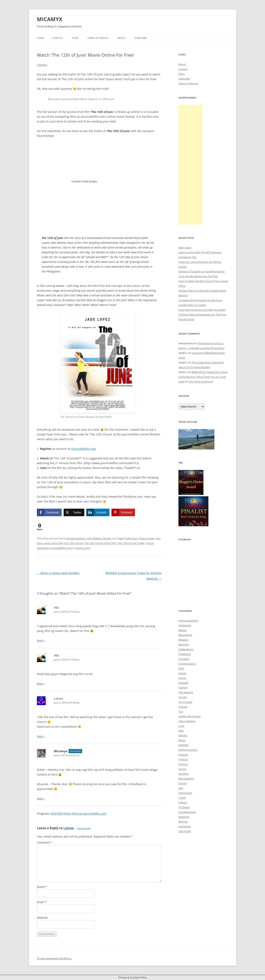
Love (181, 726)
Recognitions (186, 779)
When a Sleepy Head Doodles (58, 573)
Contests (184, 659)
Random (184, 774)
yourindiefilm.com (61, 548)
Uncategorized (187, 812)
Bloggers (184, 640)
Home (40, 38)
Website (42, 918)
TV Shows (184, 807)
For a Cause (185, 702)
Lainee (69, 828)
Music (182, 740)
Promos (183, 764)
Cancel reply (84, 828)
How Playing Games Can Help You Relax (202, 310)
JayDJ (181, 382)
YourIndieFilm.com (83, 449)
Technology (185, 793)
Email (42, 902)
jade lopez (132, 538)
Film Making (94, 538)
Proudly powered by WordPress (54, 958)
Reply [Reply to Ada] (40, 641)
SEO (181, 788)
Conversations (187, 664)
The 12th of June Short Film (100, 543)
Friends (183, 707)
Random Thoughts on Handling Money (202, 271)
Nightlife (183, 745)
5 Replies (42, 65)
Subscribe (141, 38)
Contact (58, 38)
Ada (56, 607)
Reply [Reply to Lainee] (40, 736)
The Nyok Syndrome (201, 382)
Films (75, 38)
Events (182, 673)
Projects (183, 759)
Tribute (183, 802)
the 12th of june (74, 543)
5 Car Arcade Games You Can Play (198, 276)
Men (181, 731)
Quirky (182, 769)
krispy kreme (147, 538)
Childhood (185, 654)
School (182, 783)
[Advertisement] (190, 165)
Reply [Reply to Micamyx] (40, 798)
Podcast (183, 755)
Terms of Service (98, 38)
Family (182, 678)
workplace (185, 826)
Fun (181, 712)
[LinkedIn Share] (98, 512)
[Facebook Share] (49, 512)
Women (183, 822)
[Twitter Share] (74, 512)
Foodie (183, 697)
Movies (107, 538)
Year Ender (185, 831)
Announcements (76, 538)
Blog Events (185, 635)
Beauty (183, 630)
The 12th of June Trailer (131, 543)
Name (42, 887)
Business (184, 644)
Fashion (183, 688)
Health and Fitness (190, 716)
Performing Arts (188, 750)
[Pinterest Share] (123, 512)
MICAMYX (50, 19)
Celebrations (186, 649)
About (121, 38)
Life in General (187, 721)
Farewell (183, 683)
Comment (45, 842)
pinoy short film (54, 543)
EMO (181, 668)
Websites (184, 817)
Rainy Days (185, 248)
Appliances (185, 625)
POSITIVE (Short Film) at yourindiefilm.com (78, 814)
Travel (182, 798)
